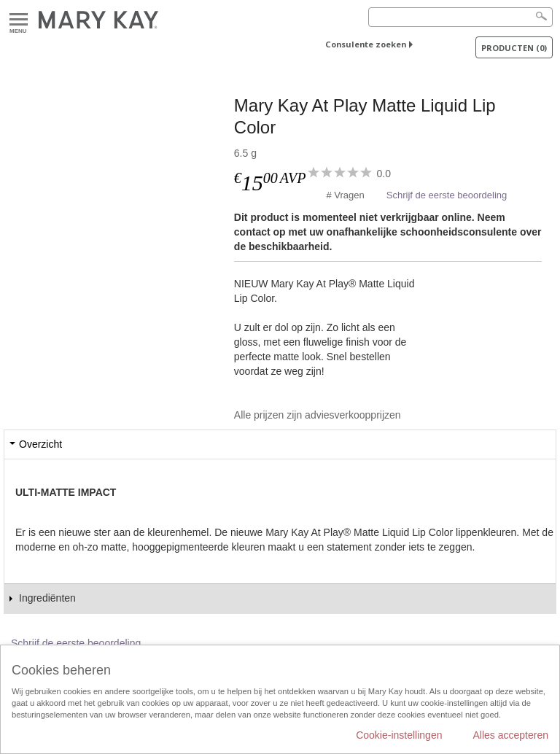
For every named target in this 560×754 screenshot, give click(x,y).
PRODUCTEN (514, 48)
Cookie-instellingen (399, 735)
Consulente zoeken (366, 44)
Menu (19, 20)
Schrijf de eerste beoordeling (447, 195)
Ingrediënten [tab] (47, 598)
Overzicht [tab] (40, 444)
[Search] (460, 17)
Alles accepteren (510, 735)
